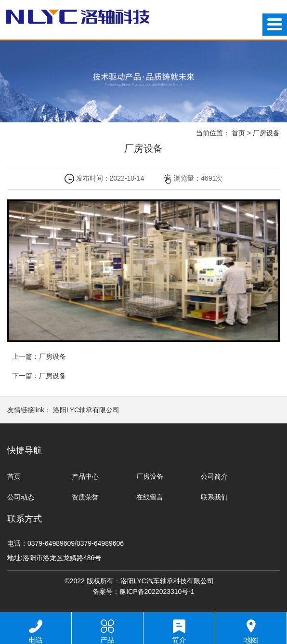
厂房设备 (266, 133)
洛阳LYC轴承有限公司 (86, 410)
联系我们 (214, 497)
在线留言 (150, 497)
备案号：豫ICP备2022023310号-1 (143, 591)
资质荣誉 (85, 497)
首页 (238, 133)
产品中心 (85, 476)
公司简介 (214, 476)
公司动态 (21, 497)
